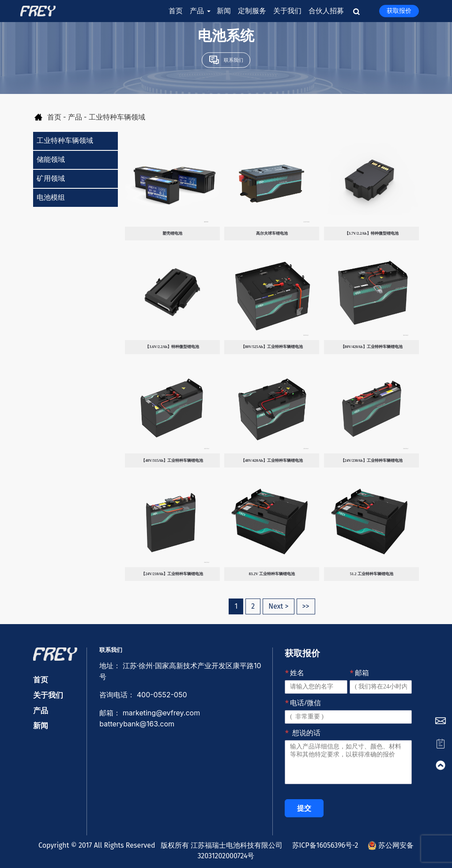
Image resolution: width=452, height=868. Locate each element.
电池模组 (51, 197)
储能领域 (51, 159)
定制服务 (252, 11)
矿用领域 (51, 178)
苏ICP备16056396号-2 (322, 845)
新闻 (224, 11)
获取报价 (399, 11)
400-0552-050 (162, 695)
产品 (200, 11)
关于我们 (287, 11)
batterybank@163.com (137, 724)
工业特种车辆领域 (65, 140)
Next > (278, 606)
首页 (176, 11)
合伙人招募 (326, 11)
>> (306, 606)
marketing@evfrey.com (162, 713)
